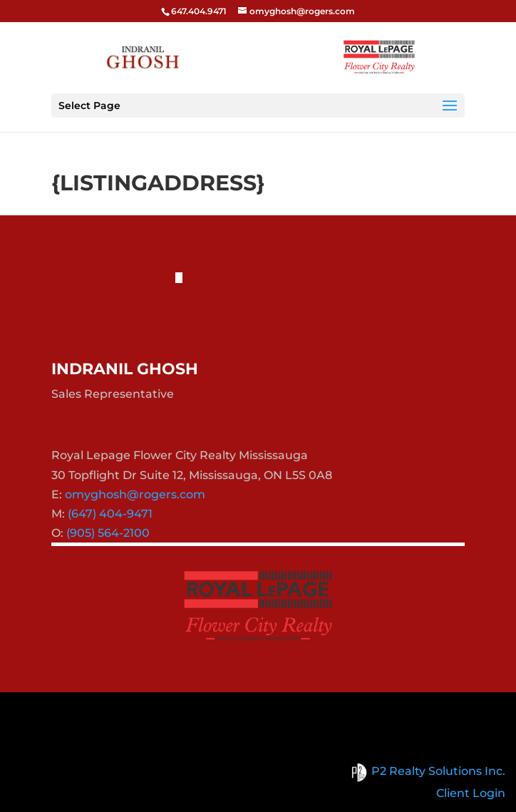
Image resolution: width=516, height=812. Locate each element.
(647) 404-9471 (110, 514)
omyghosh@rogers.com (135, 494)
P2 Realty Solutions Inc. (426, 771)
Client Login (471, 793)
